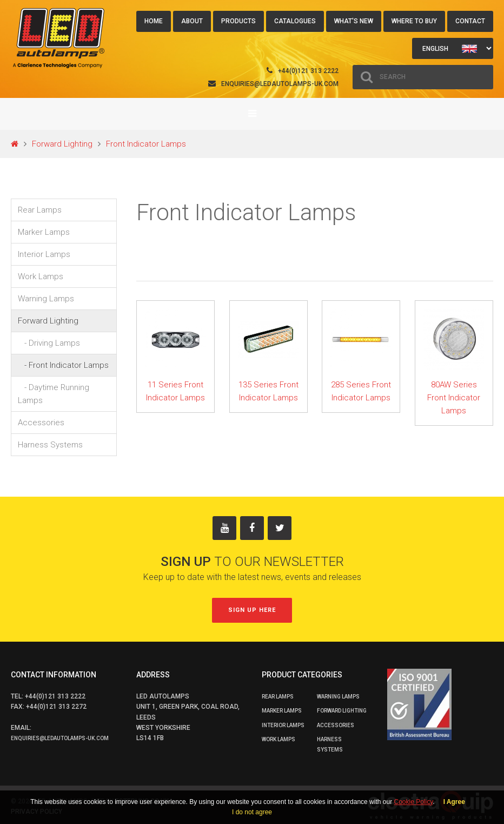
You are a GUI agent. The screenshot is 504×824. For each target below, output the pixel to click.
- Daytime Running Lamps (54, 394)
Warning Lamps (46, 299)
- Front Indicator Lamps (63, 365)
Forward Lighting (62, 144)
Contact (470, 21)
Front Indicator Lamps (146, 144)
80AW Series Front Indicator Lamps (454, 398)
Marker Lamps (44, 232)
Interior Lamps (44, 254)
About (192, 21)
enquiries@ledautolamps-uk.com (280, 84)
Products (238, 21)
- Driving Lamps (49, 343)
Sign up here (252, 610)
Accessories (41, 423)
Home (154, 21)
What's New (354, 21)
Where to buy (414, 21)
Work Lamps (41, 276)
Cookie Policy (413, 802)
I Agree (454, 802)
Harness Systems (50, 445)
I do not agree (252, 812)
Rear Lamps (40, 210)
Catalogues (295, 21)
